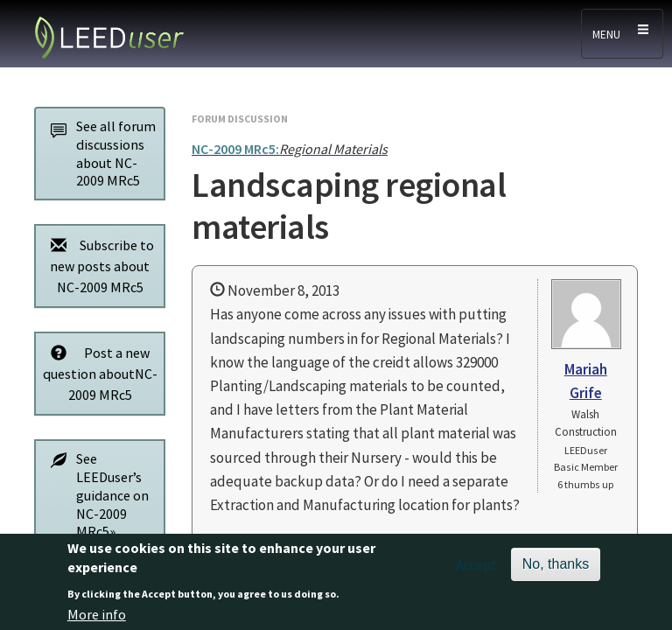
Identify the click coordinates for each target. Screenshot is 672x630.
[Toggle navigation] (622, 34)
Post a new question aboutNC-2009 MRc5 (99, 373)
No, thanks (556, 570)
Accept (476, 570)
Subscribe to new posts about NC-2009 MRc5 (98, 266)
